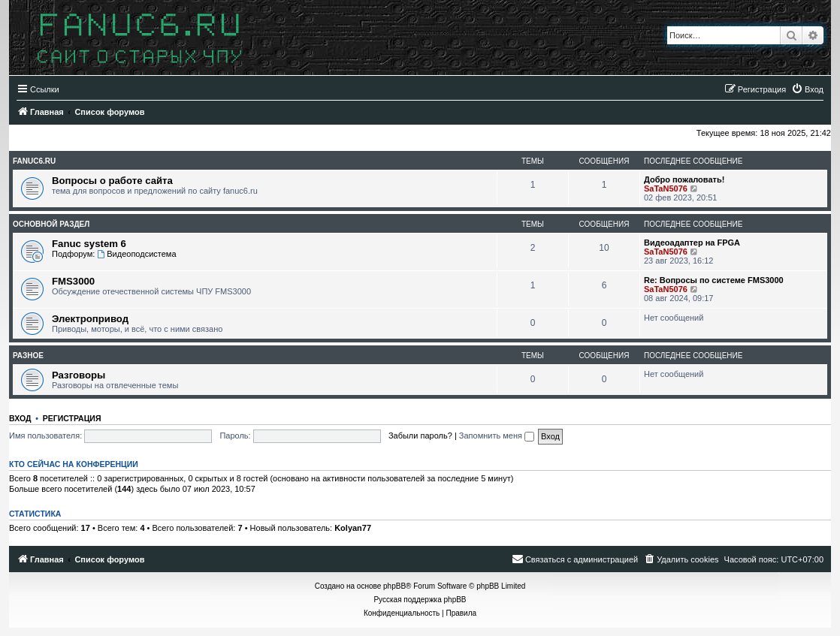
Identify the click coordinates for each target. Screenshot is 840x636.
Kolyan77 (353, 528)
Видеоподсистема (136, 254)
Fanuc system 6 (89, 244)
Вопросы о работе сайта (112, 181)
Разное (28, 356)
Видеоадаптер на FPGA (692, 243)
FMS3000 (73, 281)
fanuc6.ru (34, 161)
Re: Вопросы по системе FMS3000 (714, 280)
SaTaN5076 (666, 188)
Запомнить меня (497, 436)
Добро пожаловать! (684, 179)
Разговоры (79, 375)
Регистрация (72, 418)
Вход (20, 418)
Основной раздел (51, 224)
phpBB (394, 586)
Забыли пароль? (420, 436)
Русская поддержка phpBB (420, 600)
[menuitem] (807, 89)
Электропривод (90, 319)
